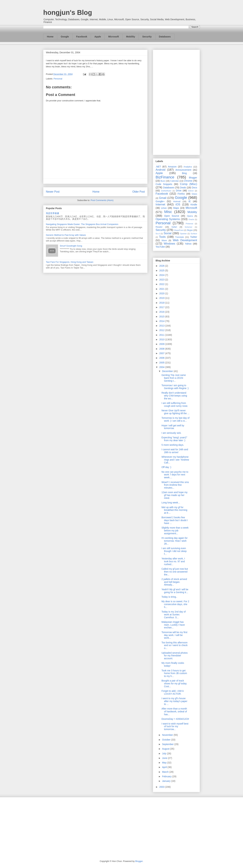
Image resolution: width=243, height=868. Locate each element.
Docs (194, 188)
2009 (162, 344)
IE (190, 201)
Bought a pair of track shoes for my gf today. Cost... (174, 684)
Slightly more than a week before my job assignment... (175, 531)
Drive (179, 191)
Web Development (185, 240)
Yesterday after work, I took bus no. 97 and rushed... (173, 561)
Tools (162, 237)
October (167, 740)
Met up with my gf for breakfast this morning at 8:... (174, 510)
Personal (58, 79)
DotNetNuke (166, 191)
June (165, 758)
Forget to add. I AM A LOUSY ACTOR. (173, 692)
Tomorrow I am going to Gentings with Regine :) (175, 387)
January (167, 781)
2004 (162, 367)
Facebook (82, 37)
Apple (98, 37)
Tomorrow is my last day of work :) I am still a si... (175, 419)
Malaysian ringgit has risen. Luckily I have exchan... (173, 625)
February (167, 776)
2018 (162, 303)
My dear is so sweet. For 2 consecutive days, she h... (175, 604)
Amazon (172, 167)
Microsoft (113, 37)
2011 (162, 335)
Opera (190, 216)
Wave (164, 240)
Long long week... (171, 503)
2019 (162, 298)
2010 (162, 339)
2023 (162, 280)
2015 (162, 317)
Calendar (175, 181)
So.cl (158, 234)
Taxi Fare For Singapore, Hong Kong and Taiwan (70, 262)
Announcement (183, 170)
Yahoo (188, 244)
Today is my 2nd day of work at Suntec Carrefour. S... (174, 615)
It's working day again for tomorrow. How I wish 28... (174, 541)
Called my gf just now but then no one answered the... (175, 572)
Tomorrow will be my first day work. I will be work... (174, 635)
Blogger (193, 178)
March (166, 772)
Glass (194, 194)
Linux (164, 208)
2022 (162, 284)
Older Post (139, 192)
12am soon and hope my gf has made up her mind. (174, 495)
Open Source (172, 216)
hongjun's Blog (68, 12)
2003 (162, 787)
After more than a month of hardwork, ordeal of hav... (174, 712)
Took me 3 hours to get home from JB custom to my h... (174, 673)
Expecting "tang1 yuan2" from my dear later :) (174, 439)
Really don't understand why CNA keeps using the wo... (174, 396)
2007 (162, 353)
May (165, 763)
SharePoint (179, 230)
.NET (158, 167)
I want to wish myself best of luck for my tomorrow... (175, 727)
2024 (162, 275)
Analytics (188, 167)
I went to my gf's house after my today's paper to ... (174, 701)
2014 (162, 321)
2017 (162, 307)
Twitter (194, 237)
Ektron (191, 191)
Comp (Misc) (188, 184)
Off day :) (166, 467)
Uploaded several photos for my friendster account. (175, 656)
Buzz (163, 181)
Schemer (189, 227)
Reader (159, 227)
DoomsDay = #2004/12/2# (175, 719)
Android (160, 170)
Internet (160, 204)
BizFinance (165, 177)
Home (50, 37)
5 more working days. (173, 445)
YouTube (160, 247)
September (168, 744)
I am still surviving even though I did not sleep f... (174, 551)
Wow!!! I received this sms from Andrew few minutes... (175, 485)
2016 (162, 312)
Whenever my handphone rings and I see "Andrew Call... (175, 460)
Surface (194, 234)
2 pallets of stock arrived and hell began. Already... (174, 582)
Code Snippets (164, 184)
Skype (190, 230)
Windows (169, 244)
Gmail (163, 198)
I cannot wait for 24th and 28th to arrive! (175, 451)
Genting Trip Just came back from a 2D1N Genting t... (174, 378)
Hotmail (177, 202)
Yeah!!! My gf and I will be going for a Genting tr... (175, 591)
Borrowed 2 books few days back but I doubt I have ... (175, 520)
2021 (162, 289)
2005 (162, 363)
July (164, 753)
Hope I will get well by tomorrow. (173, 427)
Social (168, 233)
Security (147, 37)
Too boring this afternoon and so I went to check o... (174, 645)
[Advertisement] (176, 102)
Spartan (183, 234)
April (165, 767)
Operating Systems (168, 219)
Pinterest (190, 224)
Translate (180, 237)
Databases (165, 37)
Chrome (188, 181)
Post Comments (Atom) (102, 200)
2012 (162, 330)
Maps (176, 208)
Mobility (131, 37)
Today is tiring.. (169, 597)
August (166, 749)
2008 (162, 349)
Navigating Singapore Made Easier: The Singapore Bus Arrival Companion (82, 224)
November (168, 735)
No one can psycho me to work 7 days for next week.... (175, 475)
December (168, 371)
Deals (183, 188)
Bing (184, 173)
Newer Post (53, 192)
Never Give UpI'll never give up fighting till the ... (175, 412)
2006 (162, 358)
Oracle (191, 219)
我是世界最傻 (52, 213)
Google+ (160, 201)
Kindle (194, 205)
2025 (162, 271)
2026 (162, 266)
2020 (162, 293)
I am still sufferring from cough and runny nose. (175, 404)
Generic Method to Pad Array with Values (66, 235)
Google (65, 37)
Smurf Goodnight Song (71, 246)
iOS (178, 204)
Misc (168, 212)
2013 (162, 326)
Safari (174, 227)
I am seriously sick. (171, 433)
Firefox (181, 194)
